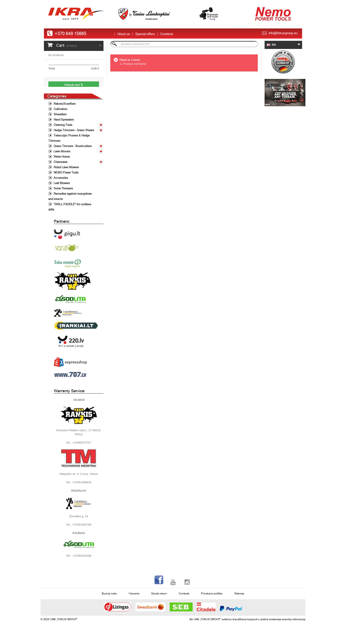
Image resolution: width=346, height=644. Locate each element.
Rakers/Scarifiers (64, 110)
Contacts (167, 34)
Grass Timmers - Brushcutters (72, 152)
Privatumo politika (212, 600)
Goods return (159, 600)
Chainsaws (60, 168)
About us (124, 34)
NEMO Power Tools (66, 179)
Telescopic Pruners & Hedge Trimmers (69, 144)
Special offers (145, 34)
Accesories (60, 184)
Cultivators (60, 115)
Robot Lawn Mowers (66, 173)
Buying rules (109, 600)
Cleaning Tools (63, 131)
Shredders (60, 120)
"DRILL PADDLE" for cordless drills (70, 213)
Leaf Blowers (61, 189)
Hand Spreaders (63, 126)
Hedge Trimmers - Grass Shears (74, 136)
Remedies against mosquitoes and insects (70, 203)
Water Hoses (61, 163)
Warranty (134, 600)
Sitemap (239, 600)
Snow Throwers (63, 195)
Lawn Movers (62, 158)
